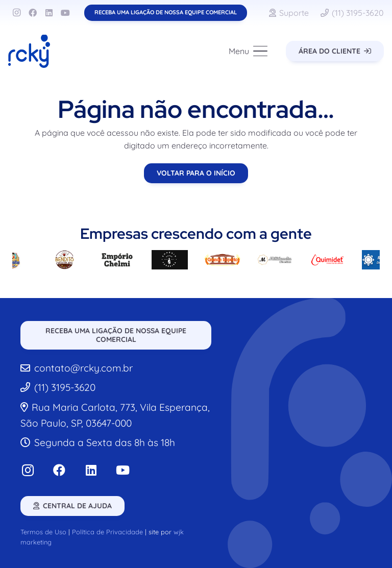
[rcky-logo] (29, 51)
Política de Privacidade (107, 532)
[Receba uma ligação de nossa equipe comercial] (166, 13)
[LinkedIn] (49, 13)
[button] (249, 51)
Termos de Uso (43, 532)
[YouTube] (65, 13)
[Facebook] (33, 13)
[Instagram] (16, 13)
